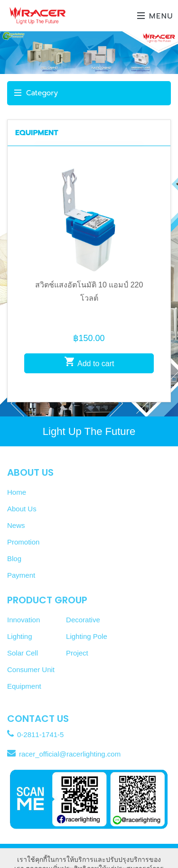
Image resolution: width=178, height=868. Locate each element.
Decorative (83, 620)
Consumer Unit (31, 669)
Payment (21, 575)
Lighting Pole (87, 636)
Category (36, 93)
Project (77, 653)
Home (17, 492)
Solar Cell (23, 653)
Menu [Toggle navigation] (155, 16)
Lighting (20, 636)
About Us (22, 509)
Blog (14, 559)
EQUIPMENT (37, 133)
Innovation (23, 620)
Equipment (24, 686)
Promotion (23, 542)
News (16, 525)
